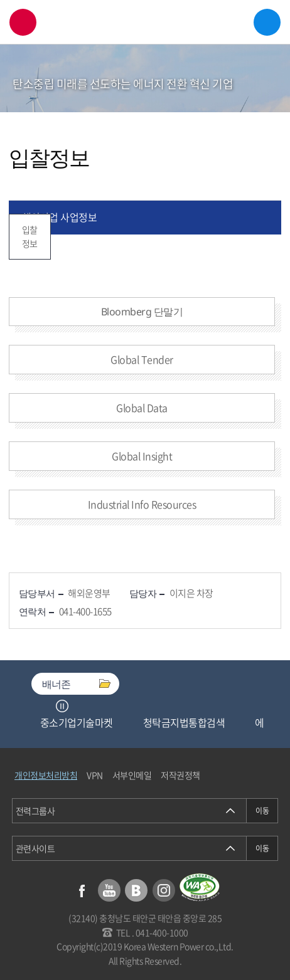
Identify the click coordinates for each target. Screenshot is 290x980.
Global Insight (142, 456)
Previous (46, 706)
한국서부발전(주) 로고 (145, 22)
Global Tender (142, 359)
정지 (62, 706)
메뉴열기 (267, 22)
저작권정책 (180, 775)
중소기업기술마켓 (77, 722)
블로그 (136, 890)
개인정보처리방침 (46, 775)
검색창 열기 (23, 22)
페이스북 (82, 890)
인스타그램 (164, 890)
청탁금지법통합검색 (184, 722)
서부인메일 (132, 775)
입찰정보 (30, 236)
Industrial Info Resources (142, 504)
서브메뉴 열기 (262, 93)
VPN (95, 775)
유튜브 (109, 890)
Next (78, 706)
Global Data (142, 408)
